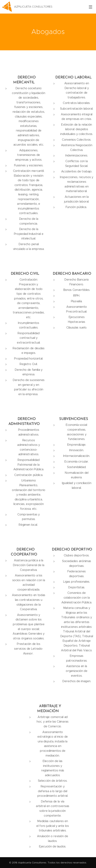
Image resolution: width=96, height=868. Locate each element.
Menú (91, 7)
